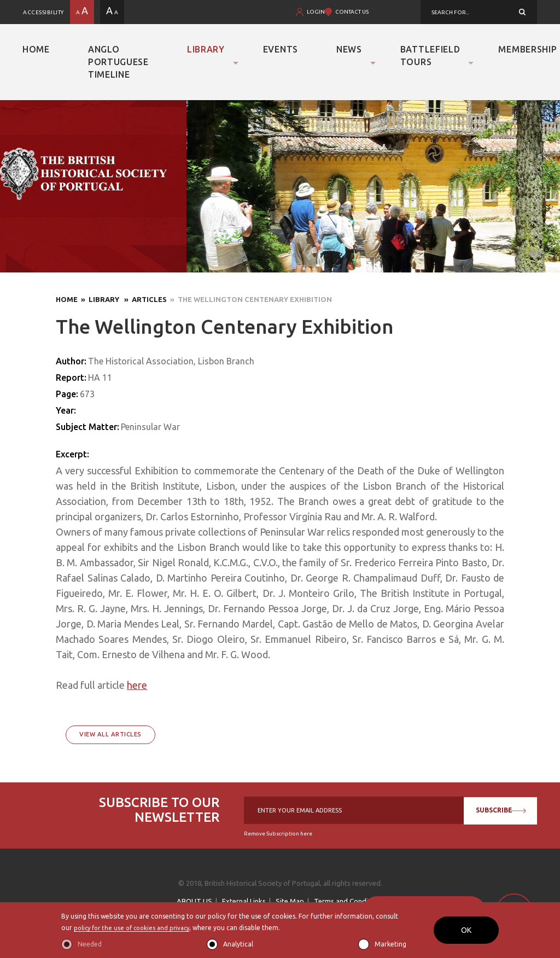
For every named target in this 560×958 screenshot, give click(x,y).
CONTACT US (352, 12)
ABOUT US (194, 901)
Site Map (290, 901)
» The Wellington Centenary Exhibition (249, 299)
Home (36, 49)
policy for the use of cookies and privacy (136, 928)
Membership (527, 49)
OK (466, 930)
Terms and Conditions (349, 901)
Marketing (390, 944)
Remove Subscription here (278, 834)
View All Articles (110, 734)
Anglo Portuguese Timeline (118, 62)
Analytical (238, 944)
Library (206, 49)
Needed (90, 944)
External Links (244, 901)
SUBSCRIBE (498, 810)
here (137, 685)
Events (281, 49)
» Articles (144, 299)
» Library (99, 299)
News (349, 49)
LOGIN (316, 12)
